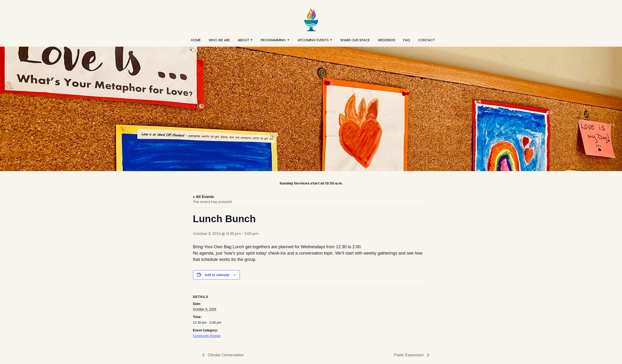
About (243, 40)
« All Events (204, 197)
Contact (426, 40)
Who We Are (219, 40)
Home (196, 40)
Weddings (386, 40)
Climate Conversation (225, 355)
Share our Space (355, 40)
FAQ (407, 40)
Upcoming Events (313, 40)
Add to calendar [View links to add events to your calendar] (217, 275)
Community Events (207, 336)
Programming (273, 40)
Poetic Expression (409, 355)
